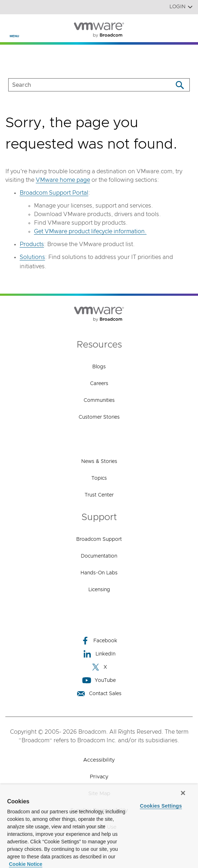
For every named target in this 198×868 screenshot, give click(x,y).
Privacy (99, 777)
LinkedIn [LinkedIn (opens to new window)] (99, 654)
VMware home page (63, 180)
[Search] (180, 85)
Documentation (99, 556)
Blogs (99, 367)
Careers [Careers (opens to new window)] (99, 384)
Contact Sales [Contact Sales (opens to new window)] (99, 694)
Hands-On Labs (99, 573)
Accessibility (99, 760)
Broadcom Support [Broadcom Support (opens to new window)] (99, 539)
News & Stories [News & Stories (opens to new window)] (99, 462)
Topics (99, 478)
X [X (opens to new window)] (99, 667)
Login (181, 7)
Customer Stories (99, 417)
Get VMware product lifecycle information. (90, 231)
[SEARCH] (83, 85)
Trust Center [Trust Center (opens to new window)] (99, 495)
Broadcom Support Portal (54, 193)
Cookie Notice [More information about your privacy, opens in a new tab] (26, 864)
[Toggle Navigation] (11, 25)
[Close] (183, 793)
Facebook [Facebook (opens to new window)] (99, 641)
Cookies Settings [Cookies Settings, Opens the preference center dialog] (161, 806)
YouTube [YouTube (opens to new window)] (99, 680)
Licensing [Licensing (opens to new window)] (99, 590)
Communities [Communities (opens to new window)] (99, 400)
